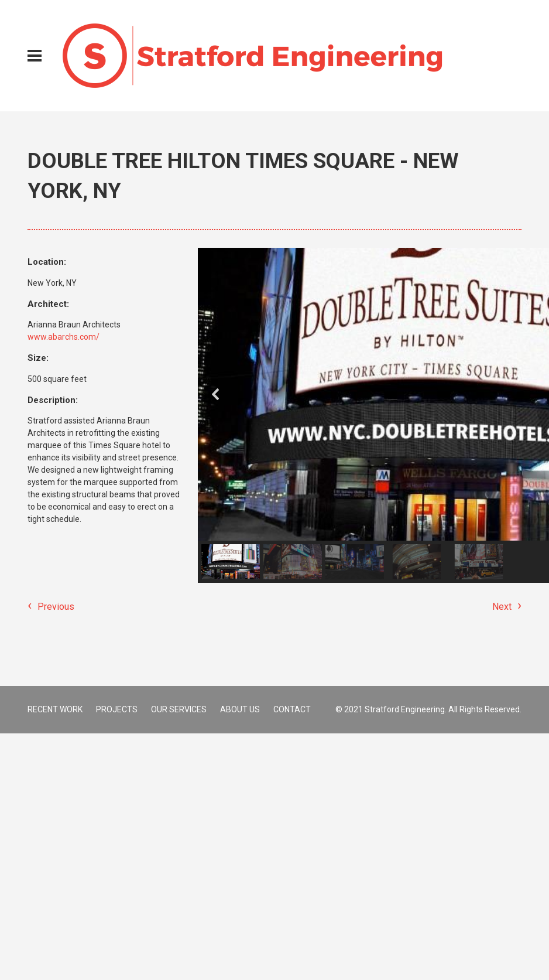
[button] (216, 394)
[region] (360, 415)
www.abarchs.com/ (64, 337)
